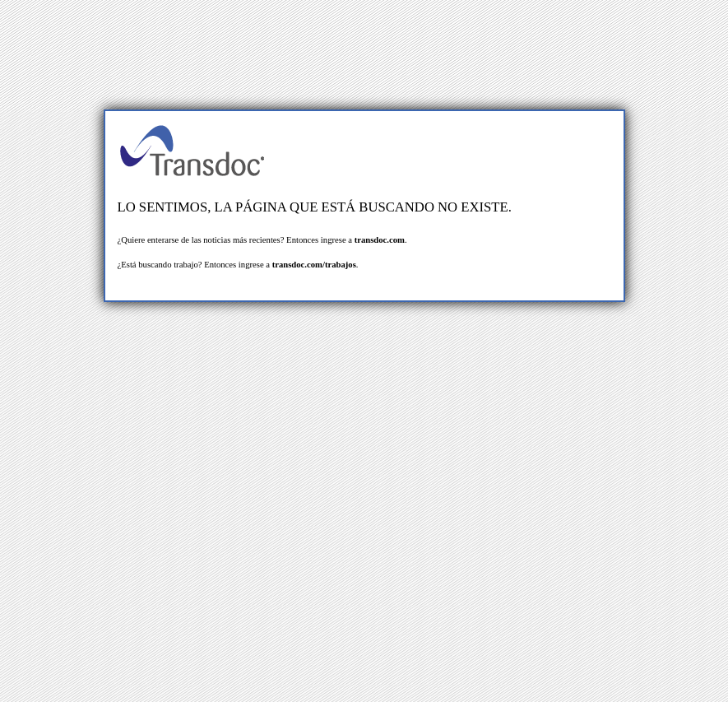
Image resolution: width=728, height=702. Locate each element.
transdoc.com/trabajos (314, 265)
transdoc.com (380, 240)
